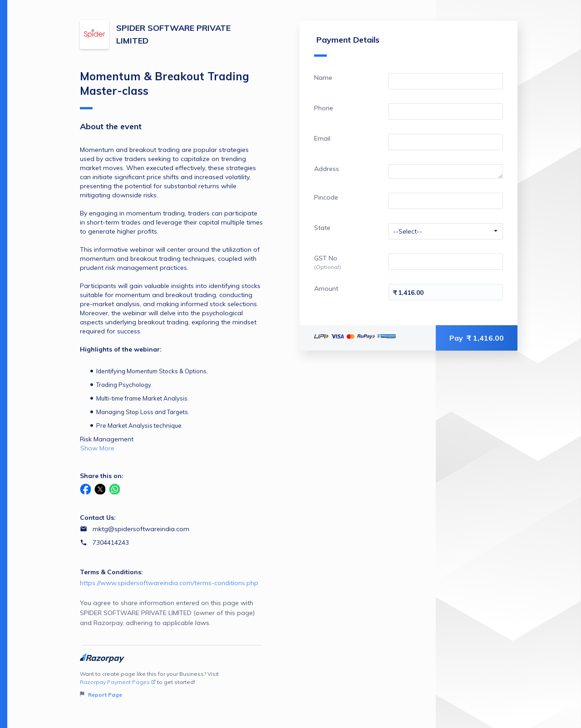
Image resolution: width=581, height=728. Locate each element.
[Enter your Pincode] (446, 201)
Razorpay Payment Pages (118, 682)
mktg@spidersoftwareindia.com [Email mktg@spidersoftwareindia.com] (141, 529)
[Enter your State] (446, 231)
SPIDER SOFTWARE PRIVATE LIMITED (173, 34)
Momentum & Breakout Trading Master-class (165, 89)
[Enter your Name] (446, 81)
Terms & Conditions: (111, 572)
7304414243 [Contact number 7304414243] (111, 542)
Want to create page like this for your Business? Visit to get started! (172, 685)
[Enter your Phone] (446, 112)
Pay (477, 338)
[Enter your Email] (446, 142)
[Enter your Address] (446, 171)
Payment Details (347, 46)
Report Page (101, 695)
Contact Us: (98, 518)
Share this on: (102, 476)
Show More (97, 448)
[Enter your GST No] (446, 262)
